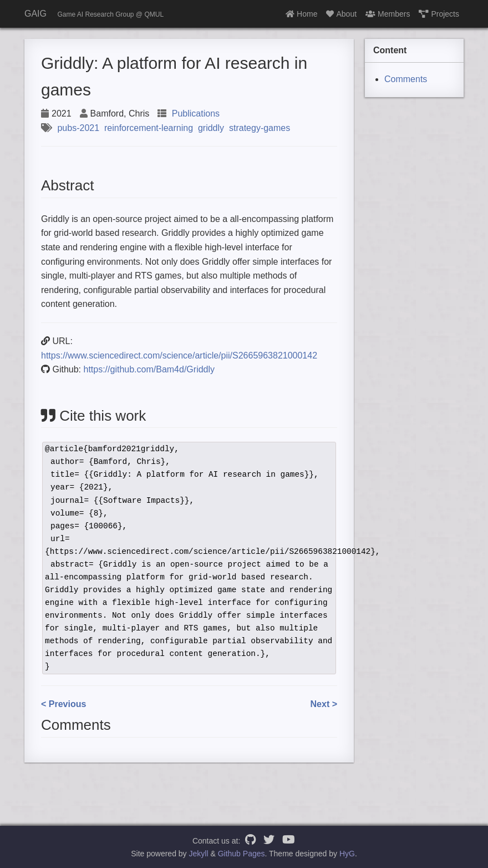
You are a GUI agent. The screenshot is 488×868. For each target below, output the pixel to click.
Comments (406, 79)
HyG (347, 854)
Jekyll (199, 854)
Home (301, 14)
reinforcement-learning (149, 128)
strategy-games (260, 128)
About (341, 14)
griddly (211, 128)
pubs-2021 (78, 128)
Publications (196, 113)
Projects (439, 14)
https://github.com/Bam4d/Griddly (149, 369)
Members (388, 14)
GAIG (35, 14)
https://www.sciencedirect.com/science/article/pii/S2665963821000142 (179, 355)
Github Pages (242, 854)
